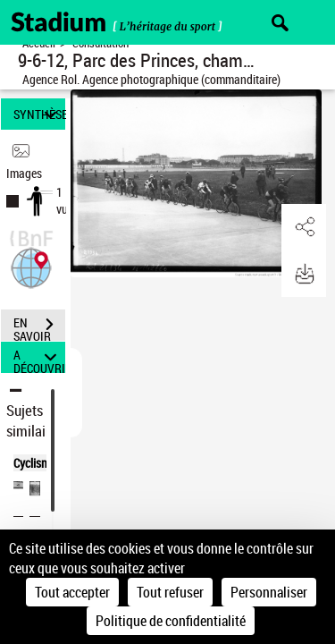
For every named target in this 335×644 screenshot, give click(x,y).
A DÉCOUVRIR (39, 357)
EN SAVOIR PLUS (39, 326)
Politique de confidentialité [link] (171, 621)
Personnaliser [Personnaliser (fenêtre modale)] (269, 592)
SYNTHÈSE (39, 114)
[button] (31, 266)
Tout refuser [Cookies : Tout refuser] (170, 592)
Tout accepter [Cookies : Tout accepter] (72, 592)
